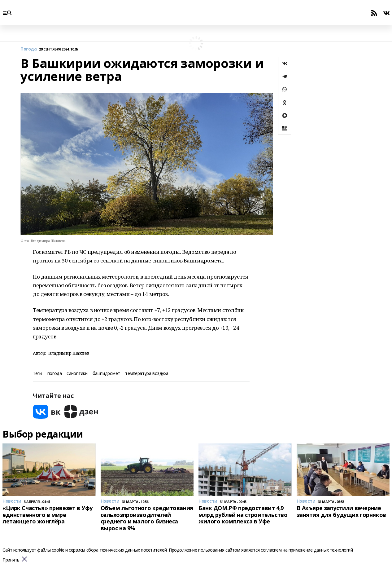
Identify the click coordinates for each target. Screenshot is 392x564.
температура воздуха (147, 374)
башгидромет (106, 374)
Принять (11, 560)
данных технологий (333, 550)
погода (54, 374)
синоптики (77, 374)
